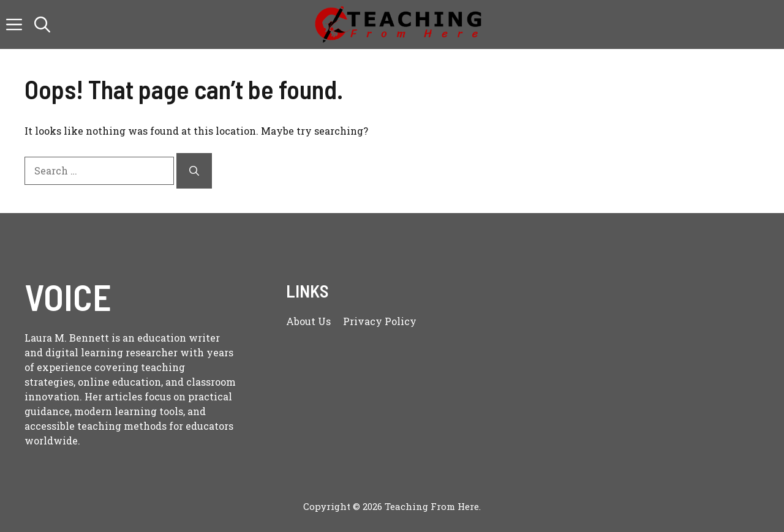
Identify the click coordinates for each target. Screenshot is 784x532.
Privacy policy (380, 321)
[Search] (194, 171)
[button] (42, 24)
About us (308, 321)
